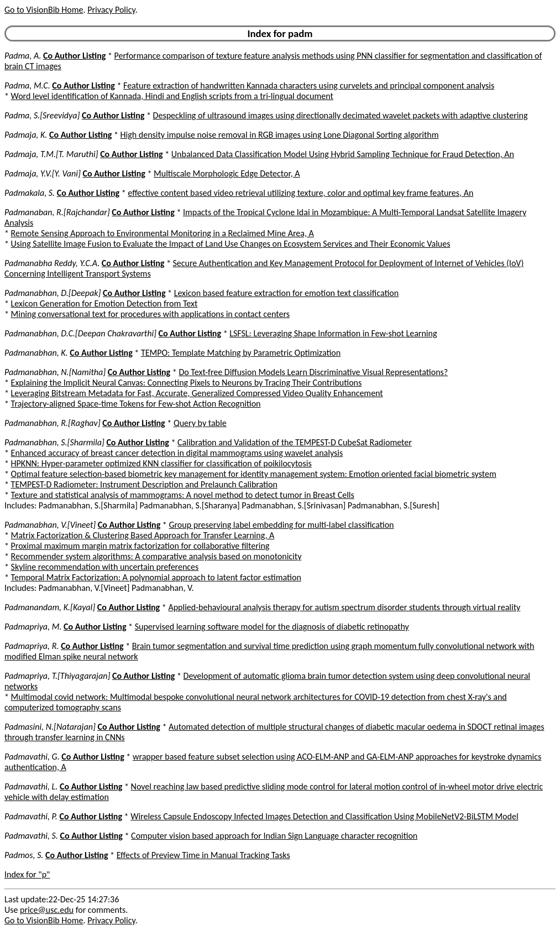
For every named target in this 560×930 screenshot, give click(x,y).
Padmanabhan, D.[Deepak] (53, 293)
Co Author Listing (74, 56)
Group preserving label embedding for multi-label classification (281, 525)
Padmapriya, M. (33, 627)
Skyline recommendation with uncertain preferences (105, 567)
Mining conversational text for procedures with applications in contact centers (150, 314)
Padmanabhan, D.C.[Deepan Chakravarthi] (80, 333)
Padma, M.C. (27, 85)
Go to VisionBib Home (44, 10)
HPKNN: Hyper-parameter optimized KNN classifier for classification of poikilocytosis (161, 463)
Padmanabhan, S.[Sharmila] (54, 442)
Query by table (200, 423)
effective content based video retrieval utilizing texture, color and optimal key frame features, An (300, 193)
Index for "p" (27, 874)
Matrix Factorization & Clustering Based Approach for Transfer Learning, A (143, 535)
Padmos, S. (24, 855)
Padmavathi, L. (31, 786)
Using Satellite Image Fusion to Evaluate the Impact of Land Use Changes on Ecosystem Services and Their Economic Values (231, 244)
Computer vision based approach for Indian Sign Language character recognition (274, 836)
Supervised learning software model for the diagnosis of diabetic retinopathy (272, 627)
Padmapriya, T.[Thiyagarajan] (57, 676)
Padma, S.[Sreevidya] (42, 115)
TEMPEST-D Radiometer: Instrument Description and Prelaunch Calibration (144, 484)
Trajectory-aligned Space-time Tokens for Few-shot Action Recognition (136, 404)
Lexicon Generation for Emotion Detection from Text (104, 303)
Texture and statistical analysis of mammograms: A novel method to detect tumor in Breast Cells (183, 495)
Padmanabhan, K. (36, 353)
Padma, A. (23, 56)
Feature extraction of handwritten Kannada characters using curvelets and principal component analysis (309, 85)
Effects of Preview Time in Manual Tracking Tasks (203, 855)
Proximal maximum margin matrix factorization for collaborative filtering (140, 546)
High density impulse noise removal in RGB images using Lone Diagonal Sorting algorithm (280, 135)
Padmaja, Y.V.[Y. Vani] (43, 173)
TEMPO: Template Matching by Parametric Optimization (241, 353)
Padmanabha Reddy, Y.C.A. (52, 263)
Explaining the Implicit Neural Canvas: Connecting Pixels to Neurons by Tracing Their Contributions (187, 383)
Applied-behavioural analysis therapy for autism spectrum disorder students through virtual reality (344, 607)
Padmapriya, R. (32, 646)
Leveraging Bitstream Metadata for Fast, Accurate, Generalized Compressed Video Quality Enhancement (197, 393)
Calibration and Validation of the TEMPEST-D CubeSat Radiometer (295, 442)
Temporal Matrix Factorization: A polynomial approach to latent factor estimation (156, 577)
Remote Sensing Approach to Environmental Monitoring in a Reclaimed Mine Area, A (163, 233)
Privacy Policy (111, 10)
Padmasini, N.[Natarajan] (50, 727)
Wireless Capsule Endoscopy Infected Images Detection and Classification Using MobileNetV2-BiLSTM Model (324, 816)
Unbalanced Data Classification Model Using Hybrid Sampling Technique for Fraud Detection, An (343, 154)
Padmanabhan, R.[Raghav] (53, 423)
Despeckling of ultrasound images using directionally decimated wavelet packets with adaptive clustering (341, 115)
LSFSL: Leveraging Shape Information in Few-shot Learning (333, 333)
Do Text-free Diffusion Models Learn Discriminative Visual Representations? (313, 372)
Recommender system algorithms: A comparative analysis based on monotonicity (156, 556)
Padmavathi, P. (31, 816)
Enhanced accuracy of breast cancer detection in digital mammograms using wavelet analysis (177, 453)
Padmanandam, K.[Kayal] (50, 607)
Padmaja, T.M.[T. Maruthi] (51, 154)
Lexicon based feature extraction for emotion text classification (287, 293)
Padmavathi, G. (32, 757)
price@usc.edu (47, 910)
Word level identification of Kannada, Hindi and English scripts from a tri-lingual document (172, 96)
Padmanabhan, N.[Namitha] (55, 372)
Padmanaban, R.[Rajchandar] (57, 212)
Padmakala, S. (30, 193)
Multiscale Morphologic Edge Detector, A (227, 173)
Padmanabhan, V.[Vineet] (50, 525)
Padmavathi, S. (31, 836)
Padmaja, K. (26, 135)
